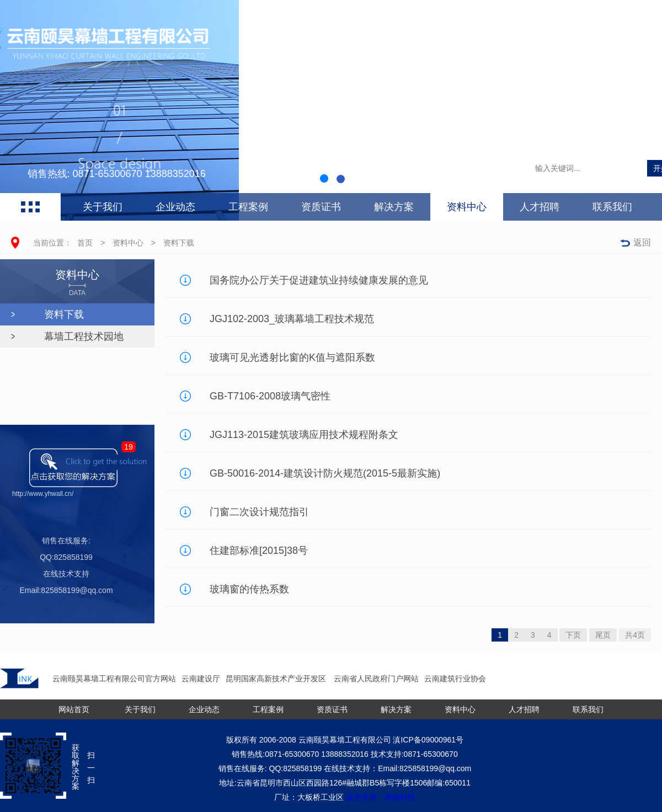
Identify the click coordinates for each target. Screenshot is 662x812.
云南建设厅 (201, 679)
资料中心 (467, 207)
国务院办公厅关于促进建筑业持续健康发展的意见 (319, 280)
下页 (573, 635)
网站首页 (74, 709)
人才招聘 (540, 207)
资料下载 (179, 243)
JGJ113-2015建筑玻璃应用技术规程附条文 (304, 435)
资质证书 (321, 207)
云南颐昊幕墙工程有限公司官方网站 (114, 679)
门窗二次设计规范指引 (259, 512)
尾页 (603, 635)
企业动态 (175, 207)
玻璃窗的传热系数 (249, 589)
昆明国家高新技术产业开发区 (277, 679)
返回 (642, 242)
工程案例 (248, 207)
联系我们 (612, 207)
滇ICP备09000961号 (428, 740)
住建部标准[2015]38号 (259, 551)
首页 (85, 243)
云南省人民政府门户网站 (376, 679)
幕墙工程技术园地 (84, 336)
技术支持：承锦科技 (381, 797)
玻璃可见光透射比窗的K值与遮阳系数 (292, 357)
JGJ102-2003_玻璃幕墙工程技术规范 (292, 319)
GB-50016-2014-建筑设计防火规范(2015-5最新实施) (325, 473)
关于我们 (103, 207)
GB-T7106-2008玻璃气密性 (270, 396)
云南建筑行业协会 (455, 679)
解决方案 (394, 207)
